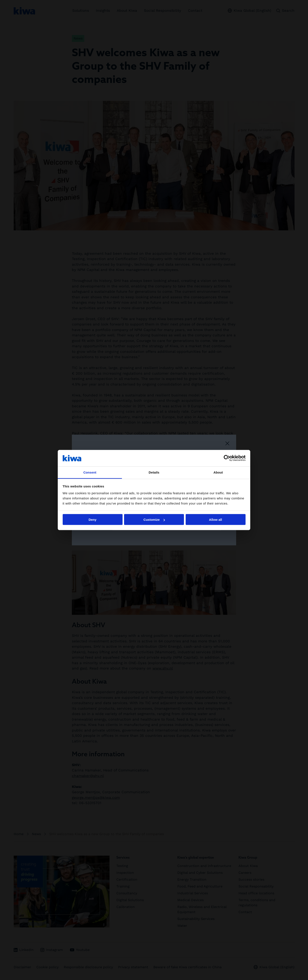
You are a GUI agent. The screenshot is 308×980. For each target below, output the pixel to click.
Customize (154, 520)
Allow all (215, 520)
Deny (93, 520)
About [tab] (218, 472)
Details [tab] (154, 472)
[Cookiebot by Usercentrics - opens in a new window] (227, 458)
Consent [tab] (90, 472)
